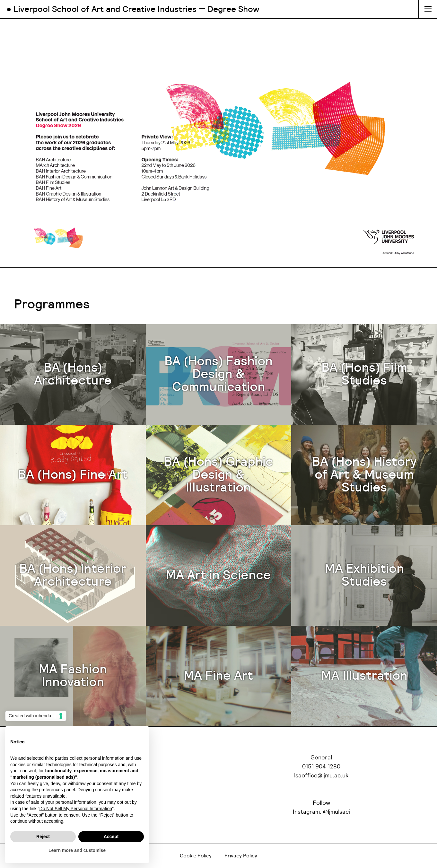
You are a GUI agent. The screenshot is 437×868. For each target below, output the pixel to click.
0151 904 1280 (321, 767)
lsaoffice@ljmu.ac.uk (321, 776)
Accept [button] (111, 837)
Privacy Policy (241, 856)
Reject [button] (43, 837)
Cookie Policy (196, 856)
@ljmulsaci (336, 812)
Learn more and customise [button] (77, 850)
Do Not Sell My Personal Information (76, 809)
